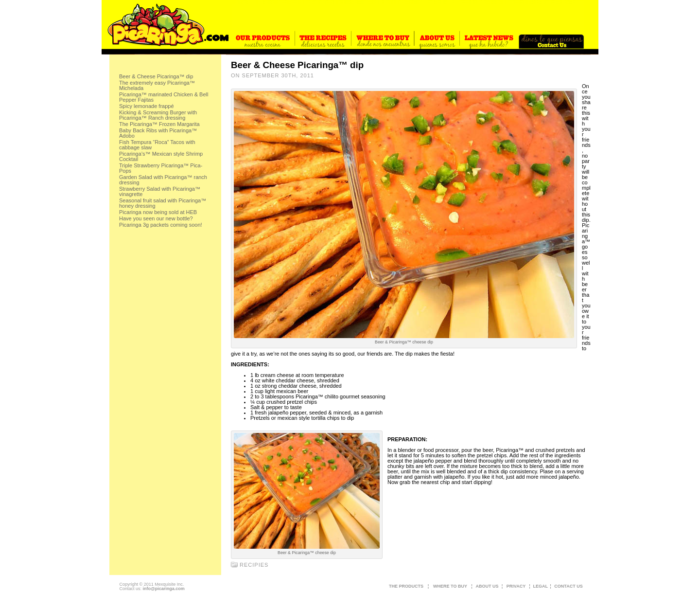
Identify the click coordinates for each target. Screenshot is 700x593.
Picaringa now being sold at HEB (158, 212)
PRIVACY (516, 586)
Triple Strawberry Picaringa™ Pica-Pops (161, 168)
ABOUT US (487, 586)
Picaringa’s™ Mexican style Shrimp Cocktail (161, 156)
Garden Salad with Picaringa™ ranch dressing (163, 180)
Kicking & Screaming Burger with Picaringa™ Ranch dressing (158, 115)
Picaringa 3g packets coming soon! (161, 225)
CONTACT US (568, 586)
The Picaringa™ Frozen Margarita (159, 124)
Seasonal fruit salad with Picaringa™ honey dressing (163, 203)
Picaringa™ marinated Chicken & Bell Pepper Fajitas (164, 97)
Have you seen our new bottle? (156, 218)
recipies (254, 565)
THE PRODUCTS (406, 586)
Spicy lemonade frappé (147, 106)
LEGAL (541, 586)
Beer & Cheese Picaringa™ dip (156, 76)
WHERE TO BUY (450, 586)
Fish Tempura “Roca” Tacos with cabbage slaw (157, 145)
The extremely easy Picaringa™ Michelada (157, 85)
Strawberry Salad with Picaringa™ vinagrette (160, 191)
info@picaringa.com (163, 589)
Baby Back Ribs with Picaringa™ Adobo (158, 133)
